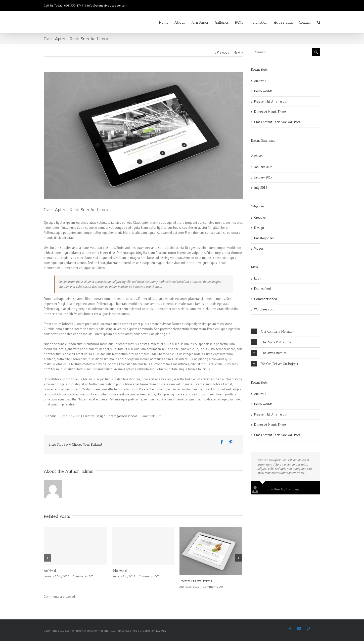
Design (101, 416)
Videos (133, 416)
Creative (89, 416)
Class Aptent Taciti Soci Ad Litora (277, 122)
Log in (258, 278)
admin (52, 416)
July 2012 (261, 188)
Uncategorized (117, 416)
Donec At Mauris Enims (270, 112)
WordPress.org (264, 309)
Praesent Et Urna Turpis (196, 581)
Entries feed (262, 289)
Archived (50, 571)
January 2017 (263, 177)
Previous (223, 52)
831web (161, 631)
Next (237, 52)
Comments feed (265, 299)
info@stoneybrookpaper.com (107, 5)
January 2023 (263, 167)
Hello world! (120, 571)
